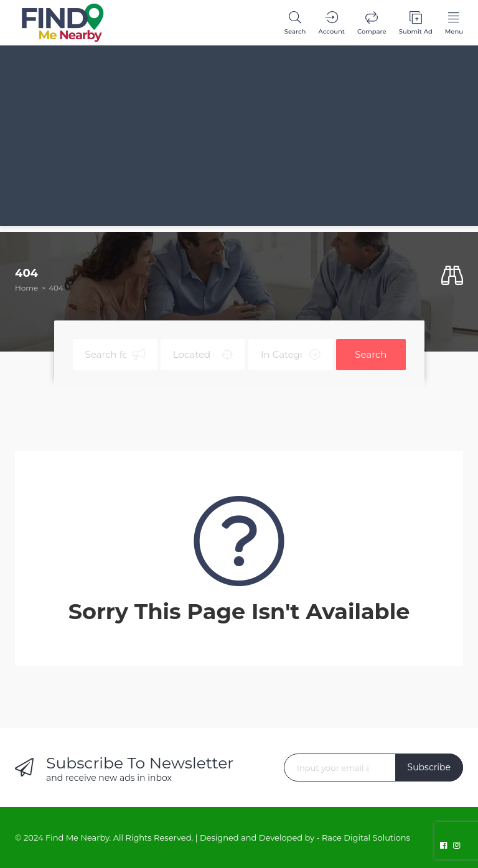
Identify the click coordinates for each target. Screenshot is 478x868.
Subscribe (429, 767)
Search (371, 354)
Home (26, 288)
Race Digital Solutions (366, 838)
